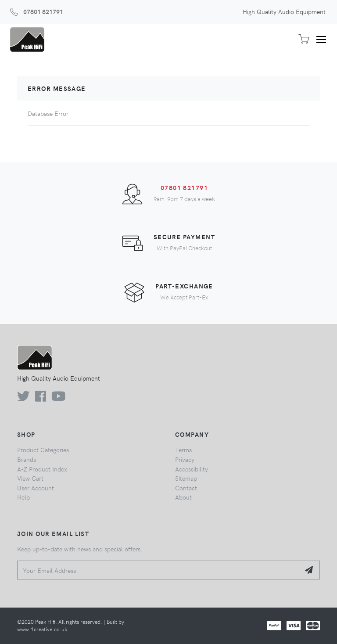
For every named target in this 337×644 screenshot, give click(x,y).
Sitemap (186, 478)
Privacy (185, 459)
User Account (36, 488)
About (183, 497)
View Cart (30, 478)
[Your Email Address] (159, 570)
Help (23, 497)
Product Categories (43, 450)
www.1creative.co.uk (42, 629)
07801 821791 (43, 11)
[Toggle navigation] (324, 40)
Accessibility (192, 469)
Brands (27, 459)
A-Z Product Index (42, 469)
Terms (183, 450)
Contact (186, 488)
